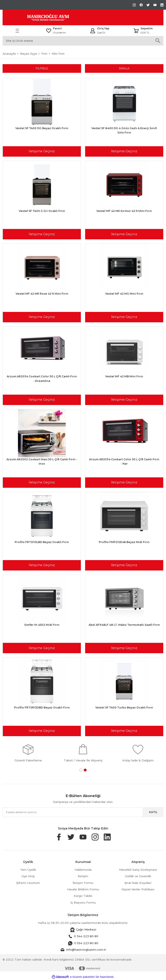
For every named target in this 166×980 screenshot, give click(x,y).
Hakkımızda (83, 870)
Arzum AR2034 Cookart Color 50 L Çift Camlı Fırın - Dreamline (42, 379)
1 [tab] (81, 770)
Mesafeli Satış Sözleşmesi (138, 870)
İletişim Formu (83, 883)
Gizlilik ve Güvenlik (138, 876)
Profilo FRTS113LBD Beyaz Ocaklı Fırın (42, 542)
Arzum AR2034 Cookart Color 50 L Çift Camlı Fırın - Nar (124, 461)
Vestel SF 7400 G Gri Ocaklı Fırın (42, 211)
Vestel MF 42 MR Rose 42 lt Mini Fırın (42, 294)
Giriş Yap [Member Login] (103, 28)
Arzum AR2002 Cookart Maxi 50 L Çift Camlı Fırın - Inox (42, 461)
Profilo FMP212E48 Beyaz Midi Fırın (124, 542)
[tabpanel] (28, 753)
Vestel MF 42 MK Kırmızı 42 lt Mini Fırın (124, 211)
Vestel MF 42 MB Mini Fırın (124, 376)
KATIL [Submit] (153, 812)
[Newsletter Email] (83, 812)
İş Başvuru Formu (83, 902)
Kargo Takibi (83, 896)
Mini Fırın (58, 54)
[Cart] (143, 31)
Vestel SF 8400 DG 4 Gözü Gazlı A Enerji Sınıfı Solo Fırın (124, 130)
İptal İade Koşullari (138, 883)
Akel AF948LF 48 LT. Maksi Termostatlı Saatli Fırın (124, 625)
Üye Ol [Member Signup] (101, 33)
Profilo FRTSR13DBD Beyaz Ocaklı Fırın (42, 708)
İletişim (83, 876)
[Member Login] (93, 31)
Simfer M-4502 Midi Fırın (42, 625)
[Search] (83, 41)
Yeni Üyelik (28, 870)
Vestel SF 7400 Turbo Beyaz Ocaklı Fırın (124, 708)
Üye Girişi (28, 876)
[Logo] (38, 17)
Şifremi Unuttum (28, 883)
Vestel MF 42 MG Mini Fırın (124, 294)
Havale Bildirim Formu (83, 889)
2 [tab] (85, 770)
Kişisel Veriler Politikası (138, 889)
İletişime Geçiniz (42, 151)
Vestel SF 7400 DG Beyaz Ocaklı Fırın (42, 128)
